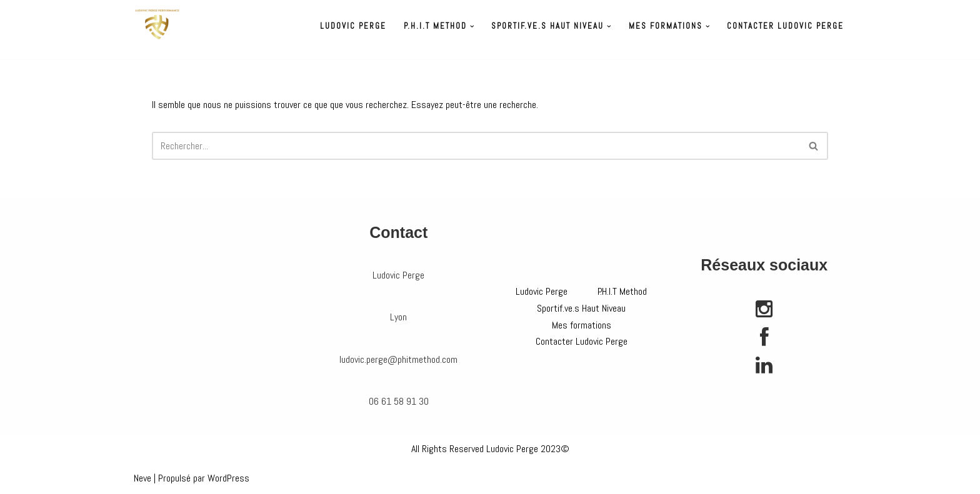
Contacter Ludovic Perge (785, 26)
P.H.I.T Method (622, 291)
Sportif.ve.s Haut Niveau (581, 308)
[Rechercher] (476, 146)
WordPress (228, 478)
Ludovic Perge (353, 26)
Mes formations (582, 325)
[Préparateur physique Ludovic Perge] (157, 25)
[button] (472, 27)
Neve (142, 478)
